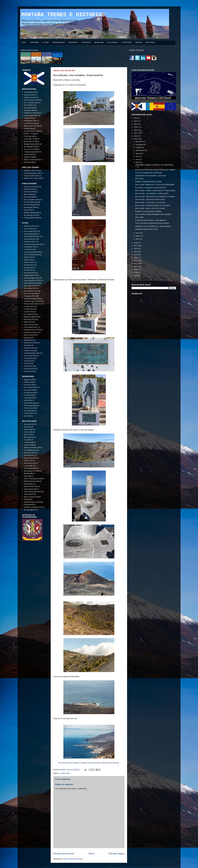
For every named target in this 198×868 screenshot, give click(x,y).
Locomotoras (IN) (30, 123)
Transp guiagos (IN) (31, 152)
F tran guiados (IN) (30, 116)
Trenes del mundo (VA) (32, 492)
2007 (136, 275)
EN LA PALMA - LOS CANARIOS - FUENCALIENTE (152, 194)
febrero (139, 236)
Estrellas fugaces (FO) (32, 278)
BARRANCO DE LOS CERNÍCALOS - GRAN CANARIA (153, 226)
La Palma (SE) (29, 395)
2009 (136, 269)
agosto (138, 153)
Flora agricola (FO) (31, 286)
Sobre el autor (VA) (31, 486)
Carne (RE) (28, 440)
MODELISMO (99, 42)
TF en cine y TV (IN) (31, 149)
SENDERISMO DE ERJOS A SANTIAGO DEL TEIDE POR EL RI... (154, 166)
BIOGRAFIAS (73, 42)
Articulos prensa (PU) (32, 187)
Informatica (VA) (30, 463)
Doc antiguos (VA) (30, 450)
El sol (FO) (27, 270)
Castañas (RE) (29, 442)
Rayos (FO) (28, 338)
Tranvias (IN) (28, 154)
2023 (136, 127)
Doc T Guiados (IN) (31, 103)
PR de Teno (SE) (29, 408)
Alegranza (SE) (29, 380)
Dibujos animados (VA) (32, 447)
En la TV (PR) (28, 194)
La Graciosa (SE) (30, 393)
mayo (138, 159)
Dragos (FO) (28, 257)
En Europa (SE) (29, 385)
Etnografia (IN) (29, 110)
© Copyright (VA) (30, 510)
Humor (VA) (28, 460)
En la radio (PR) (29, 197)
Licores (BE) (28, 466)
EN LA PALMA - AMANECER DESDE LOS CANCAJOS (153, 205)
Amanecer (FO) (29, 226)
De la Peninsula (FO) (31, 255)
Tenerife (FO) (29, 351)
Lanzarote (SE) (29, 398)
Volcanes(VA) (29, 505)
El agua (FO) (28, 268)
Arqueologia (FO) (30, 234)
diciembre (139, 141)
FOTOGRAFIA (86, 42)
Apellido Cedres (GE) (31, 170)
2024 (136, 124)
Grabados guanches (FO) (33, 301)
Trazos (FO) (28, 361)
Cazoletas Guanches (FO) (33, 244)
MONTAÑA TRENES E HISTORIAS (63, 15)
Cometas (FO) (29, 249)
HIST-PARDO (150, 42)
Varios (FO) (28, 366)
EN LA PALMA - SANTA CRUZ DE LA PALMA (150, 208)
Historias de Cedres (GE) (33, 178)
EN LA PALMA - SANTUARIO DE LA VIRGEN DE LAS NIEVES (155, 197)
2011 (136, 263)
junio (138, 156)
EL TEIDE (46, 42)
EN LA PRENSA (112, 42)
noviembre (140, 145)
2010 (136, 267)
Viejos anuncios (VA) (31, 497)
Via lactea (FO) (29, 369)
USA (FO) (27, 363)
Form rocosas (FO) (31, 293)
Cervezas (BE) (29, 445)
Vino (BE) (27, 499)
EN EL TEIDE (139, 179)
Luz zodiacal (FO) (30, 314)
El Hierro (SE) (28, 382)
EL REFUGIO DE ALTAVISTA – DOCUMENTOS (151, 220)
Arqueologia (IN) (30, 92)
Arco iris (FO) (29, 229)
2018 (136, 243)
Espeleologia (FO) (30, 275)
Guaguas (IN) (29, 118)
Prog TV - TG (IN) (30, 134)
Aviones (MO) (29, 429)
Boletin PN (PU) (29, 189)
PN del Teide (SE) (30, 403)
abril (137, 162)
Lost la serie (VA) (30, 468)
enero (138, 239)
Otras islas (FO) (29, 325)
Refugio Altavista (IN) (31, 144)
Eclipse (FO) (28, 260)
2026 (136, 118)
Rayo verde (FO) (30, 335)
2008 (136, 272)
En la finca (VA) (29, 453)
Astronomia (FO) (30, 239)
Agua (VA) (27, 427)
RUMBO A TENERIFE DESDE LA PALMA (148, 182)
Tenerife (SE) (28, 413)
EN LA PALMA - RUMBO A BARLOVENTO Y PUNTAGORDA (155, 191)
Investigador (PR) (30, 207)
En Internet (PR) (29, 192)
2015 (136, 252)
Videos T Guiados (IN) (32, 160)
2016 (136, 249)
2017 (136, 246)
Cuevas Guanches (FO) (32, 252)
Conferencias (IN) (30, 97)
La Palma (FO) (64, 773)
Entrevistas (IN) (29, 108)
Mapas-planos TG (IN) (32, 126)
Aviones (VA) (28, 432)
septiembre (140, 150)
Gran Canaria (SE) (30, 387)
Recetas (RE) (28, 484)
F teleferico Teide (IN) (32, 113)
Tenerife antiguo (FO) (32, 353)
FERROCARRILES (59, 42)
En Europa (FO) (29, 273)
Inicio (91, 853)
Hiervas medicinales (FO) (33, 304)
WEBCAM (139, 42)
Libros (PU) (28, 210)
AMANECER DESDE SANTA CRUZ (146, 229)
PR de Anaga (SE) (30, 406)
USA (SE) (27, 416)
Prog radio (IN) (29, 136)
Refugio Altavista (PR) (31, 213)
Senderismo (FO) (30, 343)
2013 (136, 258)
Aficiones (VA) (29, 424)
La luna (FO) (28, 309)
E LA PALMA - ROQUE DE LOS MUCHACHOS (151, 188)
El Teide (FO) (28, 265)
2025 (136, 121)
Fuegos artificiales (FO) (32, 299)
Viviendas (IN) (29, 162)
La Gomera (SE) (29, 390)
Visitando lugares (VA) (32, 502)
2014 (136, 255)
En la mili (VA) (29, 455)
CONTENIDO (34, 42)
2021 (136, 133)
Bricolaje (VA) (29, 437)
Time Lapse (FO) (30, 356)
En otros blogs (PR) (31, 205)
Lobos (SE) (28, 400)
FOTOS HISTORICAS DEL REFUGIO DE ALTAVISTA (152, 223)
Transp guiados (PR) (31, 218)
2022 (136, 130)
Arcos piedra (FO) (30, 231)
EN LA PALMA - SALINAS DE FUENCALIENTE (150, 199)
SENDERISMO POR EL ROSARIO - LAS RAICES (150, 176)
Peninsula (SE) (29, 411)
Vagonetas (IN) (29, 157)
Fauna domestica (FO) (32, 280)
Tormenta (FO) (29, 358)
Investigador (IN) (30, 121)
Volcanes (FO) (29, 371)
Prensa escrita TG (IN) (32, 131)
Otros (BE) (28, 476)
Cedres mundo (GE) (31, 176)
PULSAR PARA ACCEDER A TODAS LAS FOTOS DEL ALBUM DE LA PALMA (89, 763)
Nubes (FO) (28, 322)
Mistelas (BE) (28, 473)
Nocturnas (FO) (29, 319)
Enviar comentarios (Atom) (73, 859)
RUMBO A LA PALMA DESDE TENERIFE (148, 211)
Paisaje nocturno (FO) (32, 330)
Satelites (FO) (29, 340)
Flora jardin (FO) (30, 288)
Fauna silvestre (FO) (31, 283)
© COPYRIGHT (127, 42)
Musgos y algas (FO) (31, 317)
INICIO (24, 42)
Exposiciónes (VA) (30, 458)
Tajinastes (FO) (29, 348)
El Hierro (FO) (29, 262)
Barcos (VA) (28, 435)
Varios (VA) (28, 494)
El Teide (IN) (28, 105)
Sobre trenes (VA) (30, 489)
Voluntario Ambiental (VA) (33, 507)
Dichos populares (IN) (32, 100)
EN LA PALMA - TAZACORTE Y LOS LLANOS (150, 203)
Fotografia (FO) (29, 296)
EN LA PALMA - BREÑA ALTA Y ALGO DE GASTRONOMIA (155, 185)
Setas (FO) (28, 345)
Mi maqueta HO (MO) (32, 471)
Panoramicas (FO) (30, 332)
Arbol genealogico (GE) (32, 173)
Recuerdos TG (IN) (30, 141)
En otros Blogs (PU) (31, 202)
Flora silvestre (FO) (31, 291)
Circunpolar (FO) (30, 247)
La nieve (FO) (29, 312)
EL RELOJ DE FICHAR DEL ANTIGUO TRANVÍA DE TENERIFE (155, 170)
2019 (136, 139)
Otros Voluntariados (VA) (33, 479)
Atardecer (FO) (29, 242)
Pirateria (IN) (28, 129)
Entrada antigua (117, 853)
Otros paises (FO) (30, 327)
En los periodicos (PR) (32, 200)
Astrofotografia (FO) (31, 236)
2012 (136, 261)
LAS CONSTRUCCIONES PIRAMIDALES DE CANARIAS (153, 214)
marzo (138, 233)
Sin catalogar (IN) (30, 147)
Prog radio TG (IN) (30, 139)
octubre (139, 147)
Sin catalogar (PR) (30, 215)
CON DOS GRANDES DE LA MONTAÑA (149, 173)
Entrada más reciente (64, 853)
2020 (136, 136)
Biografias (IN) (29, 95)
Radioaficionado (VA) (32, 481)
